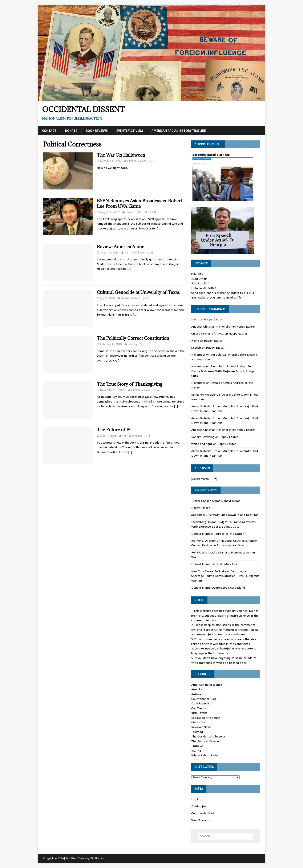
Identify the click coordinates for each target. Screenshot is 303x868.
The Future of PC (115, 430)
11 (155, 212)
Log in (195, 799)
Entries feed (200, 806)
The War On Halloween (121, 155)
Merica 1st (198, 722)
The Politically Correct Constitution (133, 338)
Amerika (197, 689)
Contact (49, 131)
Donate (71, 131)
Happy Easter (213, 319)
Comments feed (203, 813)
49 (159, 390)
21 (148, 298)
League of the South (206, 718)
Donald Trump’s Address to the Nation (218, 534)
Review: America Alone (120, 247)
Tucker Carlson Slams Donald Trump (216, 501)
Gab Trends (199, 708)
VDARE (196, 751)
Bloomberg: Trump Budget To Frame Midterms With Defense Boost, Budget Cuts (224, 371)
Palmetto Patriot (136, 212)
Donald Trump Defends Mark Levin (215, 564)
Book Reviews (97, 131)
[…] (159, 228)
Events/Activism (130, 131)
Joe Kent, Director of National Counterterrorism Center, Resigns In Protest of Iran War (224, 543)
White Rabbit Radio (205, 755)
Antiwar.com (200, 694)
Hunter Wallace (137, 161)
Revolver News (201, 727)
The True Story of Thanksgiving (130, 384)
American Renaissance (207, 685)
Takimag (197, 732)
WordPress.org (201, 820)
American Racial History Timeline (179, 131)
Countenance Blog (204, 699)
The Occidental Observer (208, 736)
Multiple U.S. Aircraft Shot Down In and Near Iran (225, 515)
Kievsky (132, 344)
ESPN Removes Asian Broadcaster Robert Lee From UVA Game (139, 203)
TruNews (197, 746)
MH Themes (97, 858)
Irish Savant (199, 713)
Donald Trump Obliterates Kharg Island (218, 588)
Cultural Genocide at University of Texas (138, 292)
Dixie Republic (201, 703)
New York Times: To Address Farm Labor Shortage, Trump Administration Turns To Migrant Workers (225, 576)
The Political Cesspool (206, 741)
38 (152, 253)
